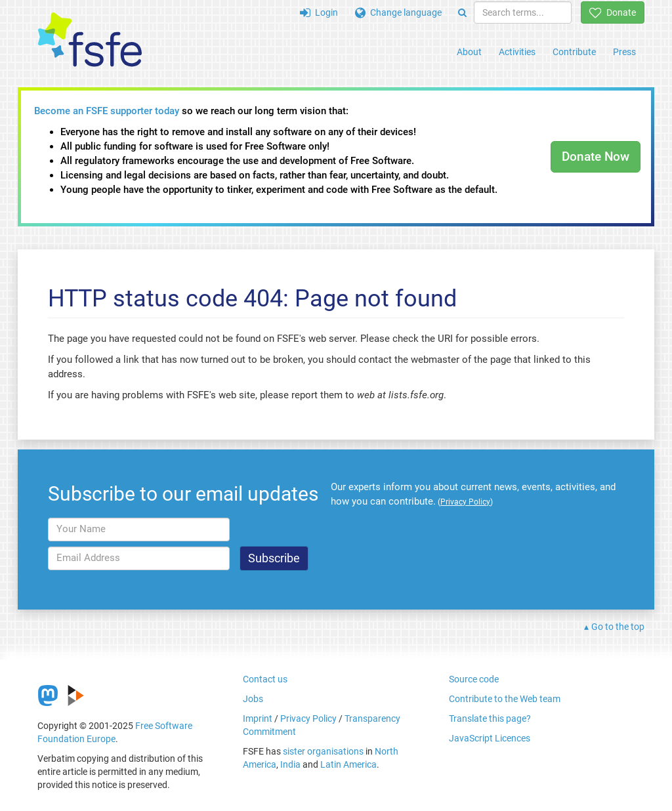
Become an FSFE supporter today (107, 111)
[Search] (462, 12)
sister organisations (323, 751)
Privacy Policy (308, 718)
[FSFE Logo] (90, 40)
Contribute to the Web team (505, 699)
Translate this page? (490, 718)
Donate (613, 12)
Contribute (574, 52)
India (290, 764)
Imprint (258, 718)
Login (319, 12)
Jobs (253, 699)
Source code (474, 679)
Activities (517, 52)
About (469, 52)
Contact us (265, 679)
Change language (398, 12)
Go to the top (618, 627)
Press (624, 52)
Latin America (348, 764)
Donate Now (596, 156)
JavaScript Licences (490, 738)
